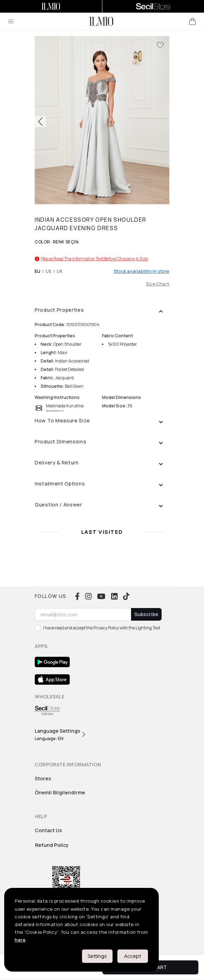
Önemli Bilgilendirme (60, 792)
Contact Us (48, 830)
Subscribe (146, 614)
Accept (133, 956)
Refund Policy (52, 845)
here (20, 940)
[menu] (11, 21)
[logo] (101, 21)
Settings (97, 956)
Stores (43, 778)
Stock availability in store (142, 271)
